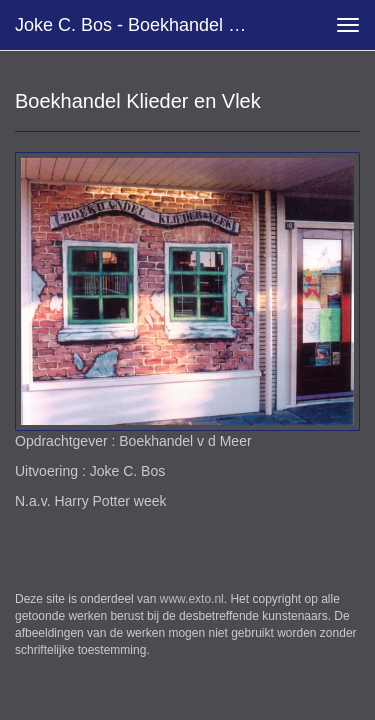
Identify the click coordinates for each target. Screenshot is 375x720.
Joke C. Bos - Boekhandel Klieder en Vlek (143, 25)
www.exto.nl (192, 599)
